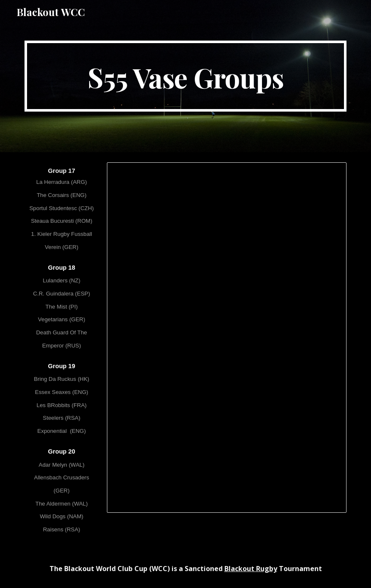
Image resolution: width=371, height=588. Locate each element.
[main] (185, 76)
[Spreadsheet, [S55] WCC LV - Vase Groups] (227, 338)
